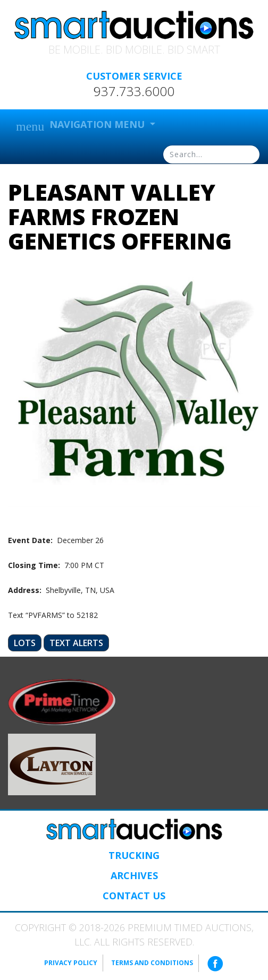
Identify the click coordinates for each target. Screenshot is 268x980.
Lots (25, 643)
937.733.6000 (134, 91)
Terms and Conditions (152, 963)
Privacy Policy (71, 963)
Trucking (134, 855)
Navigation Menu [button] (82, 126)
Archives (134, 875)
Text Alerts (76, 643)
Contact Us (134, 896)
